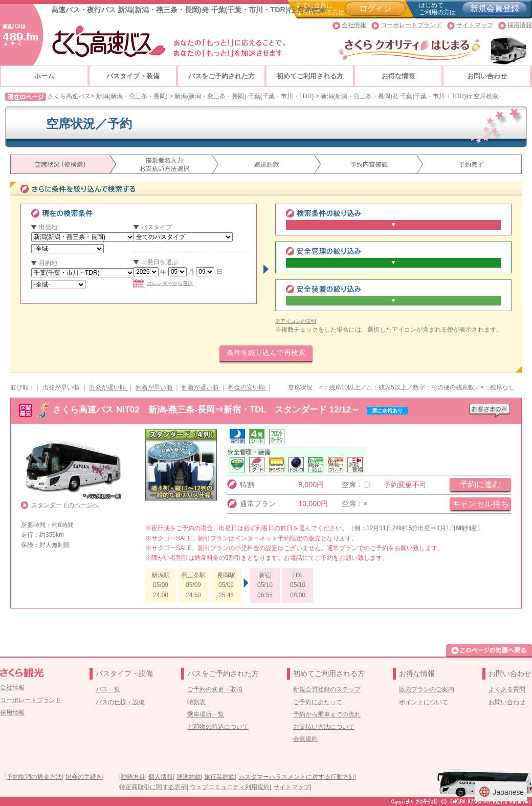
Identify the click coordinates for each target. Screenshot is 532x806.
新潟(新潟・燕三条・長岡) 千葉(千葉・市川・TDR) (244, 96)
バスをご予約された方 (221, 76)
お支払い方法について (324, 727)
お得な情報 (398, 76)
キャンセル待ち (480, 504)
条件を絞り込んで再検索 (266, 353)
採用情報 (520, 25)
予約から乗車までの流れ (327, 714)
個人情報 (161, 777)
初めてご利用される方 (310, 76)
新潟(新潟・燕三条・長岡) (132, 96)
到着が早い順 (155, 387)
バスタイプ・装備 (133, 76)
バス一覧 (108, 689)
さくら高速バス (69, 96)
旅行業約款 (219, 777)
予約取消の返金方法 (34, 777)
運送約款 (189, 777)
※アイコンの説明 (296, 321)
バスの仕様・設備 (120, 702)
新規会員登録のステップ (327, 689)
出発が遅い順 (108, 387)
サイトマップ (475, 25)
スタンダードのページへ (65, 505)
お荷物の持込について (218, 727)
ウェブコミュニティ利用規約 (230, 787)
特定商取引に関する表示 (153, 787)
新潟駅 (161, 575)
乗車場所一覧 (206, 714)
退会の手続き (84, 777)
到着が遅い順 (201, 387)
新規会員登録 (495, 8)
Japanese (501, 792)
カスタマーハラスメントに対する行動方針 (297, 777)
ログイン (375, 8)
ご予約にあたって (318, 702)
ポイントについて (424, 702)
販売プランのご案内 (427, 689)
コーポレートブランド (411, 25)
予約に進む (480, 484)
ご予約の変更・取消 (215, 689)
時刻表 (196, 702)
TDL (298, 575)
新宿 (265, 575)
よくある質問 (507, 689)
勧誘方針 (133, 777)
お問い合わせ (487, 76)
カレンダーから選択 (163, 283)
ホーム (44, 76)
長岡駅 (226, 575)
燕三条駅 (193, 575)
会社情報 (354, 25)
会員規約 (305, 739)
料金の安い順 (247, 387)
